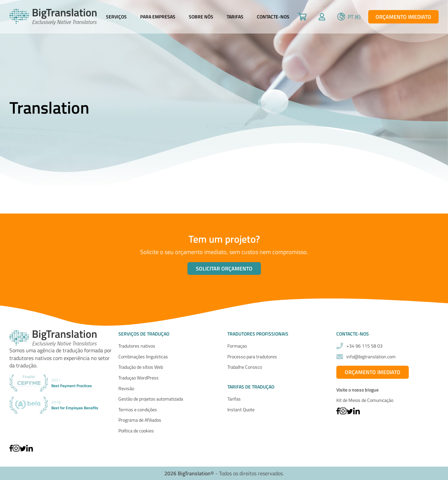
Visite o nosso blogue (357, 390)
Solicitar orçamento (224, 268)
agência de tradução (60, 350)
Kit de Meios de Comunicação (365, 400)
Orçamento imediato (403, 17)
